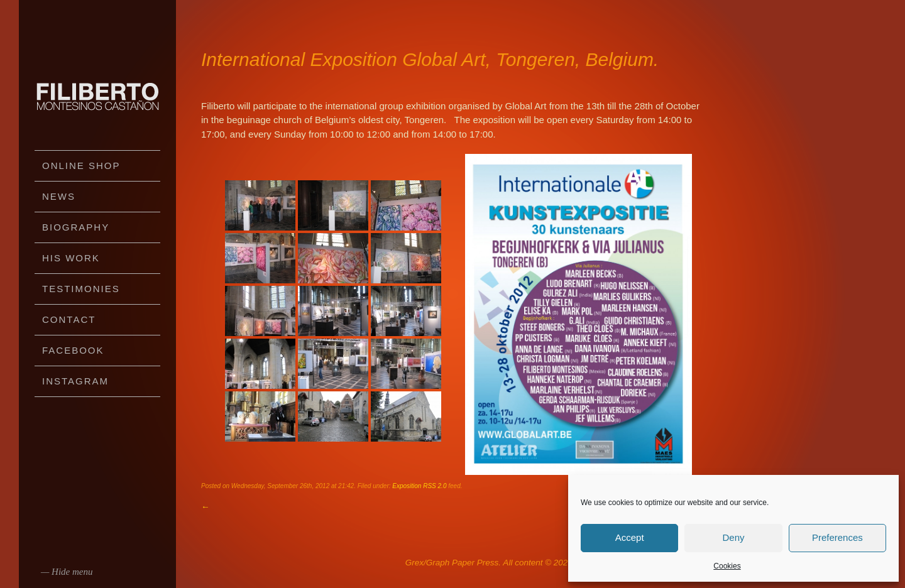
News (59, 196)
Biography (76, 227)
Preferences (837, 537)
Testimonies (81, 289)
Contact (69, 319)
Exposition (407, 486)
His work (71, 258)
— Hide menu (67, 572)
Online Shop (81, 166)
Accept (630, 537)
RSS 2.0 (435, 486)
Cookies (727, 566)
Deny (733, 537)
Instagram (75, 381)
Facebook (73, 350)
